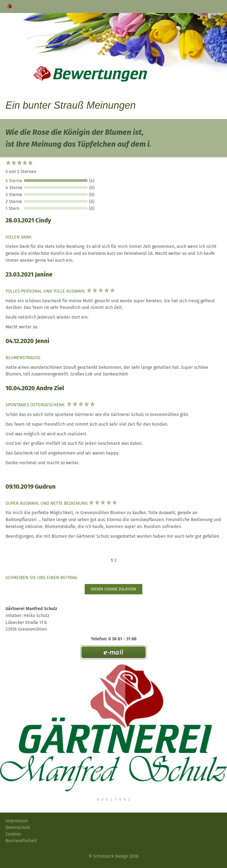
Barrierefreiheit (21, 841)
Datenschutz (18, 827)
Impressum (17, 821)
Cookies (13, 834)
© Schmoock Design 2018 (114, 856)
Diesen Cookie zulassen (114, 589)
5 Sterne (14, 181)
